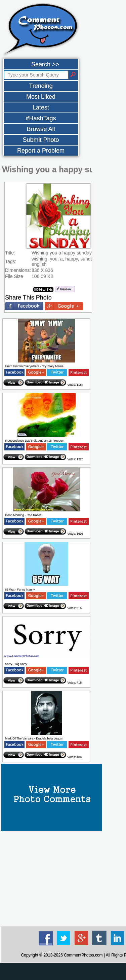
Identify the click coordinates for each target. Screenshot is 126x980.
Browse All (41, 129)
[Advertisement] (63, 972)
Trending (41, 86)
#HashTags (41, 118)
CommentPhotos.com (83, 955)
